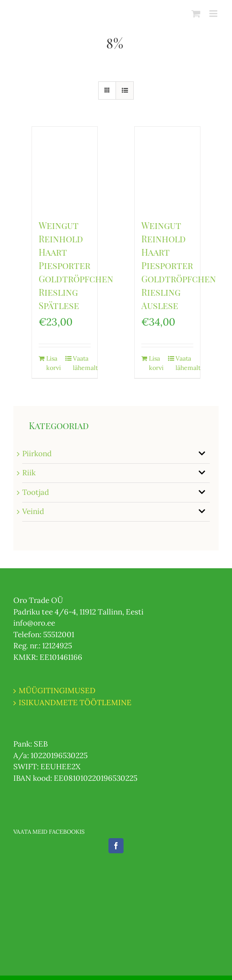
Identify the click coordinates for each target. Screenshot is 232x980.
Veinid (33, 511)
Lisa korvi (54, 363)
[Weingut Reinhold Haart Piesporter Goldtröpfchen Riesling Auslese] (167, 168)
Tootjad (36, 492)
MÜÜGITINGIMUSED (57, 691)
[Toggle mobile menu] (214, 14)
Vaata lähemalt (82, 363)
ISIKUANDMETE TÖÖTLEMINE (75, 703)
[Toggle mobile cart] (196, 14)
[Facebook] (116, 846)
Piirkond (37, 454)
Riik (29, 473)
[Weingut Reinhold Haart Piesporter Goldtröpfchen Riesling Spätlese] (65, 168)
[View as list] (125, 90)
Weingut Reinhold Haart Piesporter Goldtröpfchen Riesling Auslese (179, 265)
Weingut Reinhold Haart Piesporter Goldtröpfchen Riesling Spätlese (76, 265)
